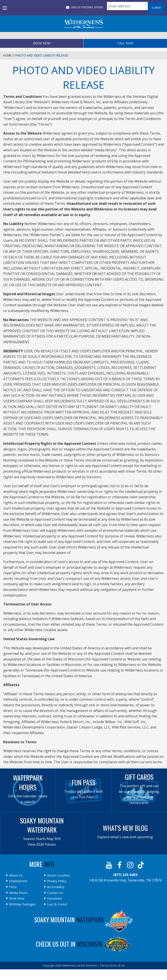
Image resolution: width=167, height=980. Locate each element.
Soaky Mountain (84, 920)
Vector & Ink (117, 965)
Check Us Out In (84, 944)
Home (7, 55)
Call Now (125, 43)
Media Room (18, 893)
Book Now (42, 43)
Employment (18, 881)
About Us (16, 875)
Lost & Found (57, 904)
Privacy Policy (57, 881)
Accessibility (56, 887)
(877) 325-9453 (125, 875)
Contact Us (55, 893)
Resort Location (59, 875)
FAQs (13, 887)
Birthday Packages (22, 904)
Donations (55, 898)
